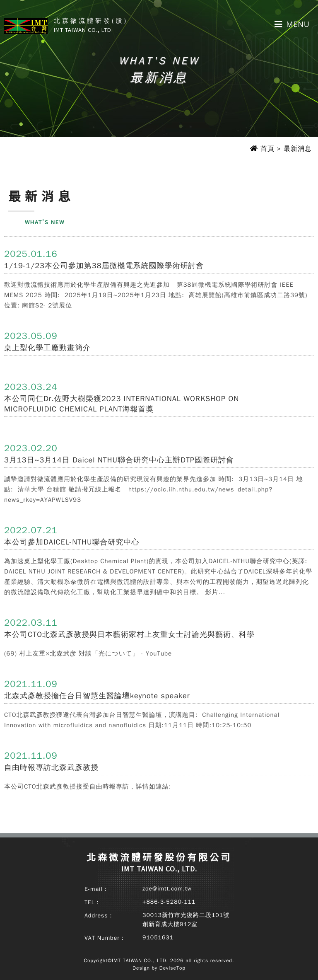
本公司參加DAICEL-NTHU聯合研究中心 (72, 542)
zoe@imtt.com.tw (167, 889)
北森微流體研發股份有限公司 (159, 862)
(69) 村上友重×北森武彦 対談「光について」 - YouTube (88, 653)
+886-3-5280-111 (169, 902)
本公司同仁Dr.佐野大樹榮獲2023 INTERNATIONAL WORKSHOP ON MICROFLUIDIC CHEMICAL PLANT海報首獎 (122, 404)
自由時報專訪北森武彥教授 (51, 767)
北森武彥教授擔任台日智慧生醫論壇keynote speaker (97, 696)
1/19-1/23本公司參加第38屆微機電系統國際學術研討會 (104, 266)
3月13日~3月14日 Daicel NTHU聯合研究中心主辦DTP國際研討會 (119, 460)
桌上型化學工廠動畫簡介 (47, 348)
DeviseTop (172, 968)
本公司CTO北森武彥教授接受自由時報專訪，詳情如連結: (88, 786)
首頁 (267, 149)
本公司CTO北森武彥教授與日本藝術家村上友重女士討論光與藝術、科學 (129, 634)
